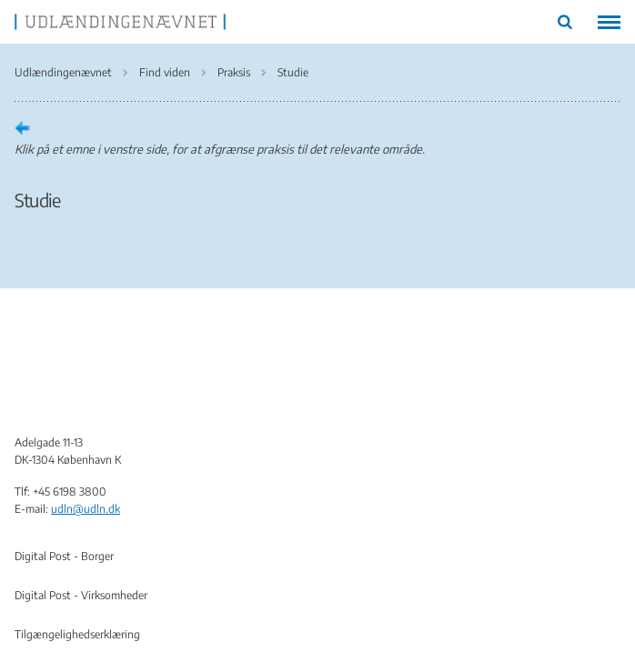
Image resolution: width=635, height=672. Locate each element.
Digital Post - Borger (64, 556)
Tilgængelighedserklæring (77, 634)
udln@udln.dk (86, 509)
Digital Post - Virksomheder (81, 595)
